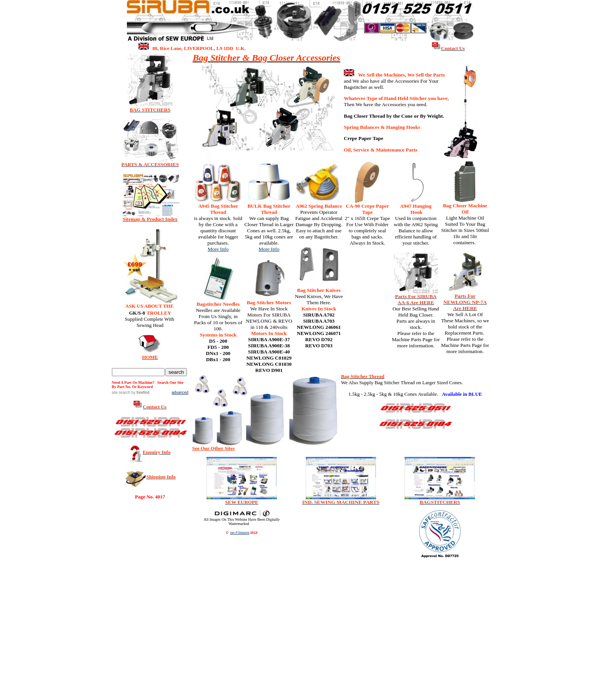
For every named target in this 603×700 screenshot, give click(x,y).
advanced (180, 392)
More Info (218, 249)
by (140, 392)
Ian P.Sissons (240, 533)
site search (121, 392)
